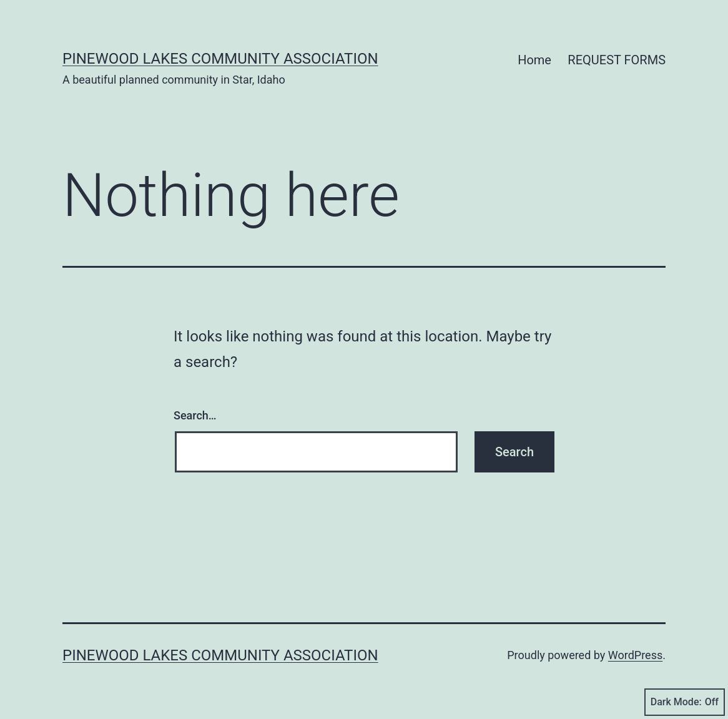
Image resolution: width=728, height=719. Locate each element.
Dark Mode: (685, 702)
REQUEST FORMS (617, 60)
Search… (195, 415)
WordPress (635, 655)
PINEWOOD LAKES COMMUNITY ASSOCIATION (220, 59)
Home (534, 60)
